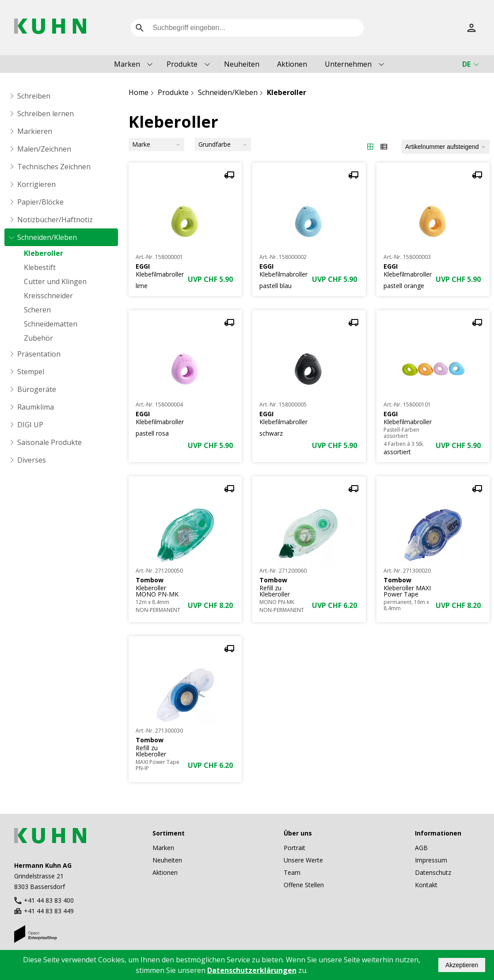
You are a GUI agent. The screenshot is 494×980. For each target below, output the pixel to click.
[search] (140, 28)
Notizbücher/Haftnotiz (55, 220)
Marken (127, 64)
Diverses (32, 460)
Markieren (35, 131)
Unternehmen (348, 64)
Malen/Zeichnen (44, 149)
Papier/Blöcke (40, 202)
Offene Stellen (304, 885)
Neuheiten (242, 64)
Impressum (431, 860)
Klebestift (40, 267)
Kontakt (426, 885)
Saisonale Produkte (49, 442)
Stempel (31, 372)
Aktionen (292, 64)
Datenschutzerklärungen (252, 970)
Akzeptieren (462, 965)
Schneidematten (51, 324)
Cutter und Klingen (55, 281)
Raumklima (36, 407)
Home (139, 92)
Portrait (294, 848)
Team (292, 872)
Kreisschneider (48, 296)
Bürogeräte (37, 389)
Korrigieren (36, 184)
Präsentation (39, 354)
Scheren (37, 310)
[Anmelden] (471, 28)
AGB (421, 848)
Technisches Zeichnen (54, 167)
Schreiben (34, 96)
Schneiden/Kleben (47, 237)
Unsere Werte (303, 860)
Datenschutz (433, 872)
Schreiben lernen (46, 114)
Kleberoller (44, 253)
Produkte (182, 64)
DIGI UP (30, 425)
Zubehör (38, 338)
